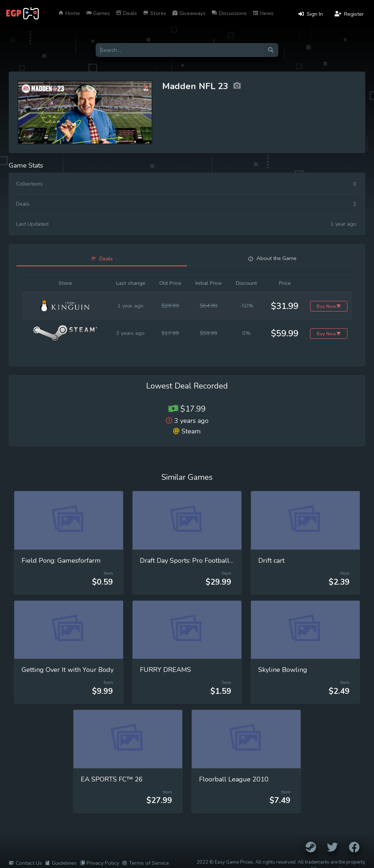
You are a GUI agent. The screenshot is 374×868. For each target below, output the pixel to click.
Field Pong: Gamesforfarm (61, 561)
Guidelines (61, 863)
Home (69, 13)
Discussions (229, 13)
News (263, 13)
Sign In (311, 14)
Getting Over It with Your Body (68, 670)
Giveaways (189, 13)
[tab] (102, 259)
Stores (154, 13)
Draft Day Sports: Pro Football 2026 (194, 561)
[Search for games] (180, 50)
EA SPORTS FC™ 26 (112, 779)
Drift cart (271, 561)
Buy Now (329, 306)
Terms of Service (146, 863)
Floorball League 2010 (234, 779)
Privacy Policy (99, 863)
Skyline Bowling (283, 670)
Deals (126, 13)
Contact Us (25, 863)
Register (349, 14)
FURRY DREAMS (165, 670)
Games (98, 13)
